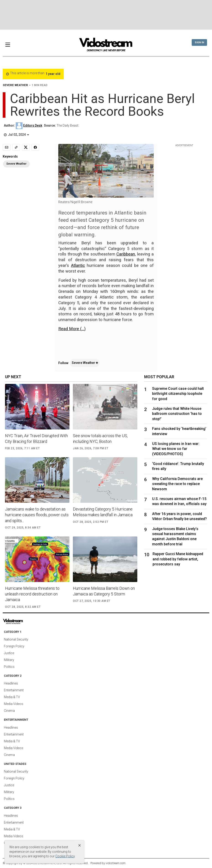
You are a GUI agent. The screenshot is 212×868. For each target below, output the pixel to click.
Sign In (199, 42)
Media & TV (12, 697)
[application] (106, 341)
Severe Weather (85, 363)
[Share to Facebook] (35, 147)
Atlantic (78, 266)
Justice (9, 653)
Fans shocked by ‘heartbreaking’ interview (179, 431)
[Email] (7, 147)
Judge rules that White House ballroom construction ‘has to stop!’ (177, 414)
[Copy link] (16, 147)
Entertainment (14, 690)
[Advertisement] (106, 15)
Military (9, 660)
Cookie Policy (65, 856)
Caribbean (126, 254)
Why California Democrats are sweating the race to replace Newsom (177, 484)
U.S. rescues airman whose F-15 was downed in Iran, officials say (179, 501)
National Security (16, 639)
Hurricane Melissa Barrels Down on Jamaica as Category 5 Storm (104, 591)
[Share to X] (26, 147)
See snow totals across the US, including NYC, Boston (100, 439)
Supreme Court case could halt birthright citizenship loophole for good (178, 394)
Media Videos (14, 704)
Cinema (9, 711)
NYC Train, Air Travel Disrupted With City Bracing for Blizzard (36, 439)
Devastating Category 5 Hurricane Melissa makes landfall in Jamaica (103, 512)
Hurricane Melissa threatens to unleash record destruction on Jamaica (32, 594)
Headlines (11, 683)
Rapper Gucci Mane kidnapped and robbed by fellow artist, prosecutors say (178, 559)
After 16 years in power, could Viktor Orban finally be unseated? (179, 516)
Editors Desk (33, 125)
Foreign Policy (14, 646)
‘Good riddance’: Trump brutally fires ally (178, 466)
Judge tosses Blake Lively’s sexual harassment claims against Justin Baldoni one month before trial (175, 536)
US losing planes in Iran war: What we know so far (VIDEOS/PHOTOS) (176, 449)
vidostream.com (116, 863)
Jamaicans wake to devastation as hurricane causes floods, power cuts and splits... (37, 515)
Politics (9, 667)
